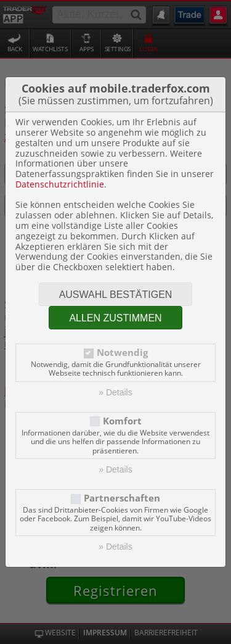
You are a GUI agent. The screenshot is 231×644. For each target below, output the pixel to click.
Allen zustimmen (115, 318)
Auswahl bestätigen (116, 295)
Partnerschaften (122, 498)
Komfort (122, 421)
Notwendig (122, 353)
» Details (115, 392)
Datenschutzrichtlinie (60, 184)
